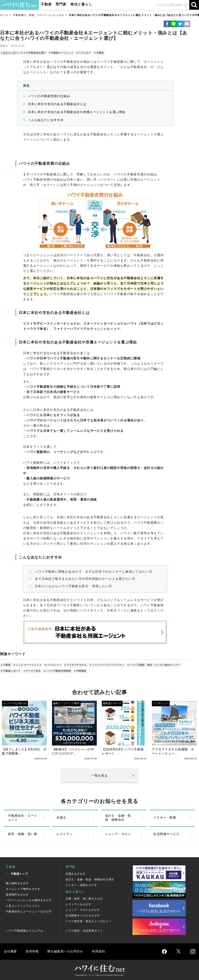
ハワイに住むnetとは (172, 5)
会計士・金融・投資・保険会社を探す (90, 879)
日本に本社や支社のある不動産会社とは (57, 104)
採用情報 (32, 951)
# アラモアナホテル (76, 665)
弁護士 (61, 818)
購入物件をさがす (17, 883)
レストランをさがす (78, 904)
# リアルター (84, 53)
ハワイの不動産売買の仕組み (49, 96)
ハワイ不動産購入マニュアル (24, 931)
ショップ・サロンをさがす (83, 910)
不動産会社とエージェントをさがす (29, 911)
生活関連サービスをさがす (83, 916)
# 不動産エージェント (61, 53)
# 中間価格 (80, 671)
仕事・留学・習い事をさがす (84, 899)
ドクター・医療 (165, 818)
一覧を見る (99, 776)
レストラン (65, 834)
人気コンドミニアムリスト (23, 906)
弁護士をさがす (76, 874)
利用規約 (98, 951)
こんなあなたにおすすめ (46, 120)
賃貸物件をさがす (17, 895)
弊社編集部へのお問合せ (65, 951)
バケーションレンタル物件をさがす (29, 900)
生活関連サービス (166, 834)
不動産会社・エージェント (23, 818)
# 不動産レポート (11, 671)
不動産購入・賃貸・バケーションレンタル (38, 15)
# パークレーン (53, 665)
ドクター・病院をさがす (81, 885)
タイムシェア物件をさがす (23, 889)
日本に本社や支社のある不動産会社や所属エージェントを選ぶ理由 (77, 112)
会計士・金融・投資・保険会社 (118, 818)
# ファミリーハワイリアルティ (107, 665)
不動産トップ (19, 874)
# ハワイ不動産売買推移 (57, 671)
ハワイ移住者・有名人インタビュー (89, 921)
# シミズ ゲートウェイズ (28, 665)
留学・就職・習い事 (23, 834)
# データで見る (32, 671)
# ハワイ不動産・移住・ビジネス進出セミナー (154, 665)
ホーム (4, 15)
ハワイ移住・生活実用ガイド (84, 931)
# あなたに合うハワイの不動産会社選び (23, 53)
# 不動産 (99, 53)
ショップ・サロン (118, 834)
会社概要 (10, 951)
